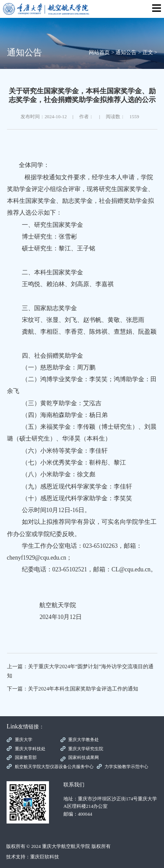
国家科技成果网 (84, 757)
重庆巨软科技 (45, 857)
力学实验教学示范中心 (126, 767)
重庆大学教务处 (84, 740)
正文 (148, 52)
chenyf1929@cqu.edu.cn (37, 558)
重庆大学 (24, 740)
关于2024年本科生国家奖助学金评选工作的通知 (83, 689)
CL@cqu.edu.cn (131, 569)
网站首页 (99, 52)
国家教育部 (26, 757)
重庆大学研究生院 (86, 749)
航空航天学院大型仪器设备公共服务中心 (54, 767)
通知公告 (126, 52)
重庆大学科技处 (30, 749)
